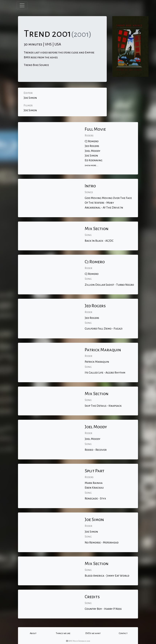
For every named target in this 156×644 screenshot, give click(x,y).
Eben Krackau (94, 488)
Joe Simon (30, 98)
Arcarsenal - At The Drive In (104, 208)
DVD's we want (93, 633)
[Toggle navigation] (22, 5)
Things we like (63, 633)
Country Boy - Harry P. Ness (103, 609)
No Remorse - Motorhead (102, 543)
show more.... (92, 165)
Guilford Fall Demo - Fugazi (104, 329)
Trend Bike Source (36, 65)
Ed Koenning (94, 160)
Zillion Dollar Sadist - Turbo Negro (109, 285)
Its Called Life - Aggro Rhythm (105, 373)
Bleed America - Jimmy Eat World (107, 576)
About (33, 633)
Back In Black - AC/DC (99, 241)
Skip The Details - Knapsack (103, 406)
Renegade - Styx (95, 499)
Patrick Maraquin (97, 362)
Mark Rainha (94, 483)
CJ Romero (92, 141)
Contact (123, 633)
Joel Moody (93, 151)
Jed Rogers (92, 146)
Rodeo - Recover (96, 450)
